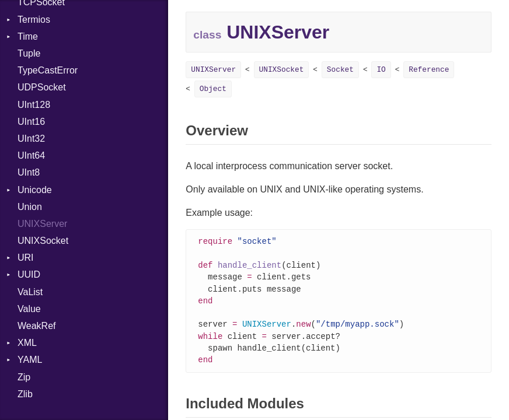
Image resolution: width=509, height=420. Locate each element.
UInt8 (29, 172)
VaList (30, 292)
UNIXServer (42, 224)
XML (27, 343)
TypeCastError (48, 70)
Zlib (25, 394)
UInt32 (31, 139)
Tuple (29, 53)
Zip (24, 377)
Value (29, 309)
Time (28, 36)
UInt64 (31, 155)
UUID (29, 274)
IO (381, 70)
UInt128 (34, 105)
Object (213, 89)
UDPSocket (42, 87)
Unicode (35, 190)
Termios (34, 20)
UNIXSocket (43, 241)
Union (30, 207)
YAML (30, 360)
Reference (429, 70)
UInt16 (31, 122)
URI (26, 258)
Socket (340, 70)
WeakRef (37, 326)
